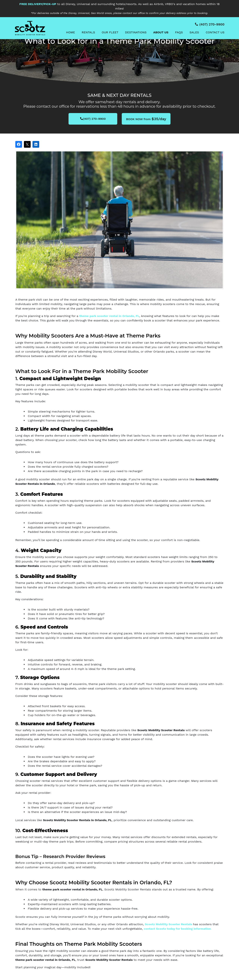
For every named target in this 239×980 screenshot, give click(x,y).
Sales (194, 32)
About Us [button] (161, 32)
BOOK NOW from (146, 119)
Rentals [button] (88, 32)
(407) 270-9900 (93, 119)
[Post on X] (27, 144)
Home (71, 32)
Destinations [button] (136, 32)
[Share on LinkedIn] (36, 144)
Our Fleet (110, 32)
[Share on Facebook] (19, 144)
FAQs (179, 32)
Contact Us (215, 32)
